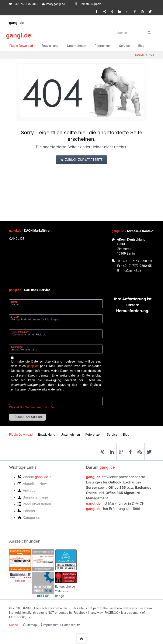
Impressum (51, 625)
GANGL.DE (17, 239)
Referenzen (103, 46)
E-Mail (16, 317)
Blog (141, 46)
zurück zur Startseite (83, 160)
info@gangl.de (131, 270)
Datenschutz (71, 625)
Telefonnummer (20, 332)
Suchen (149, 33)
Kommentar (17, 347)
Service (124, 46)
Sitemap (31, 625)
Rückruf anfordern (27, 417)
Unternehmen (77, 46)
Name (16, 302)
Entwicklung (50, 46)
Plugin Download (21, 46)
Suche (14, 625)
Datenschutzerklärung (47, 361)
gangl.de (16, 23)
